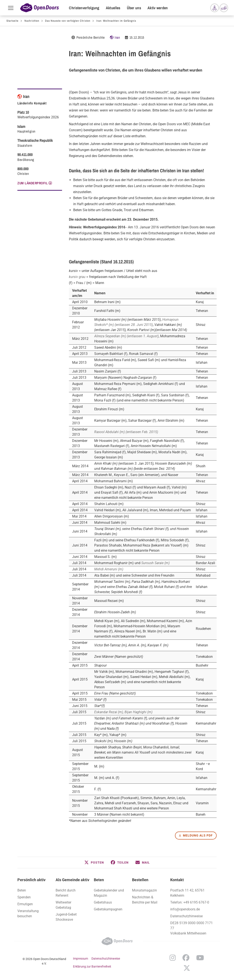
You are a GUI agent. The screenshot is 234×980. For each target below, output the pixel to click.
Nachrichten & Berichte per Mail (145, 900)
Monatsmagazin (144, 890)
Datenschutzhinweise (186, 916)
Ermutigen (25, 904)
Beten (99, 880)
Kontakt (177, 880)
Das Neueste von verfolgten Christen (68, 21)
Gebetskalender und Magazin (109, 893)
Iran (117, 37)
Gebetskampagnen (108, 909)
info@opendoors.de (185, 909)
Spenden (24, 897)
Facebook (186, 958)
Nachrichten (32, 21)
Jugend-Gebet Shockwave (66, 917)
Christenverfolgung (84, 8)
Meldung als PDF (198, 835)
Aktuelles (113, 8)
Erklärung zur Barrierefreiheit (92, 966)
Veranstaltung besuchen (28, 914)
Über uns (134, 8)
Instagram (173, 958)
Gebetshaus (103, 902)
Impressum (81, 959)
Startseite (12, 21)
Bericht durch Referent (66, 893)
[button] (94, 862)
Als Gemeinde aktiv (72, 880)
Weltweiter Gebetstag (63, 905)
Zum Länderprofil (33, 183)
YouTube (200, 958)
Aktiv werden (158, 8)
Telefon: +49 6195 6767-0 (190, 902)
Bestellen (140, 880)
